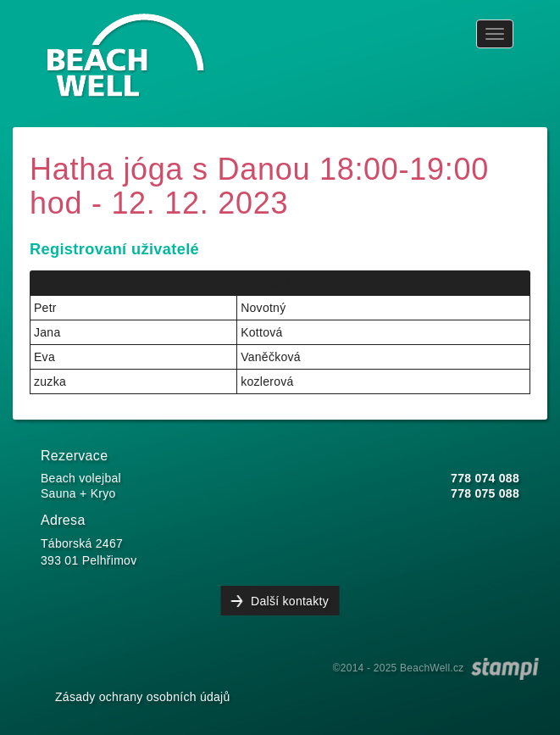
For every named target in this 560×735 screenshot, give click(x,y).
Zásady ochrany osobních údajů (143, 697)
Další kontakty (290, 601)
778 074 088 (485, 478)
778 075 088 (485, 493)
